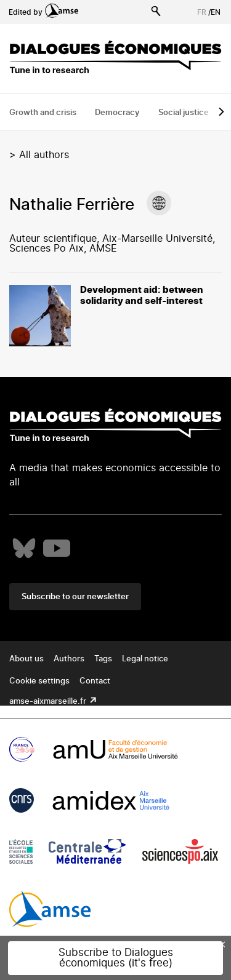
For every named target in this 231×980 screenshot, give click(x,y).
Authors (69, 659)
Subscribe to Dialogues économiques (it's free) (116, 958)
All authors (44, 155)
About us (26, 659)
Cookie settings (39, 681)
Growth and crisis (43, 113)
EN (216, 12)
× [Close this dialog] (222, 944)
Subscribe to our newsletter (75, 597)
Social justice (184, 113)
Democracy (117, 113)
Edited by (43, 12)
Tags (103, 659)
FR (202, 12)
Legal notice (145, 659)
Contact (95, 681)
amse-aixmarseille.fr (49, 702)
